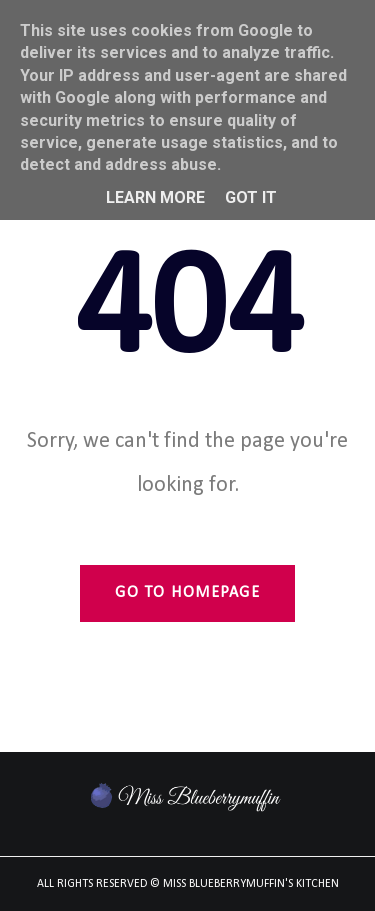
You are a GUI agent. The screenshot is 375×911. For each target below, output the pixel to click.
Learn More (155, 197)
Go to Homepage (187, 593)
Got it (251, 197)
